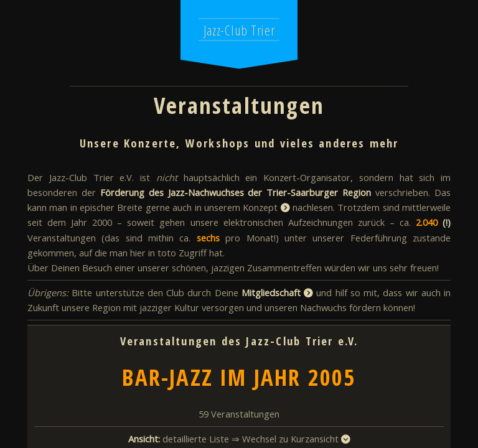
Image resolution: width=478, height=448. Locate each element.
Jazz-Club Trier (239, 30)
